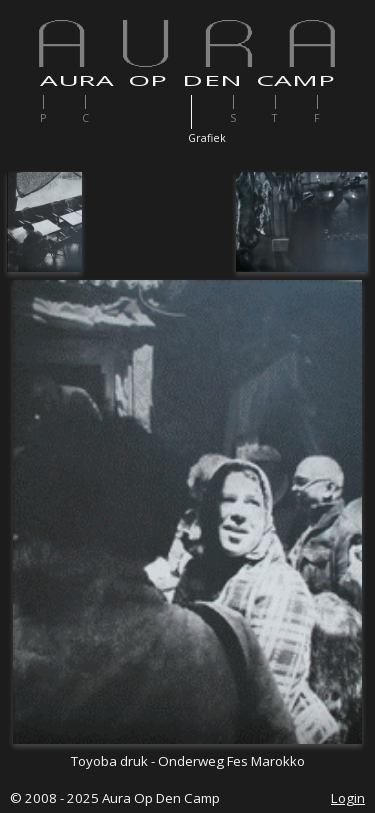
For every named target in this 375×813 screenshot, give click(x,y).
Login (348, 798)
